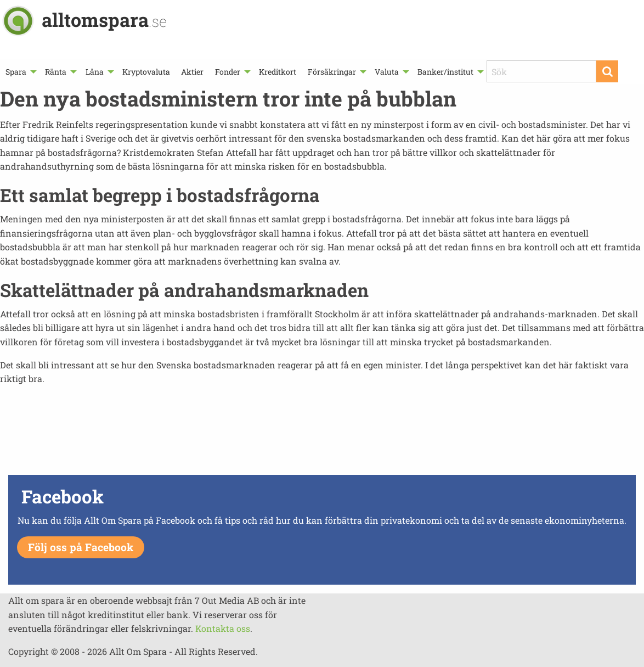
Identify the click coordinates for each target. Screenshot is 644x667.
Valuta (387, 72)
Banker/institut (445, 72)
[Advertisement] (322, 433)
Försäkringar (332, 72)
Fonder (228, 72)
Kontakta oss (223, 628)
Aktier (192, 72)
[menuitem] (20, 72)
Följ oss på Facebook (81, 547)
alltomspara (104, 19)
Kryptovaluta (146, 72)
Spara (16, 72)
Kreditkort (278, 72)
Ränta (56, 72)
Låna (95, 72)
